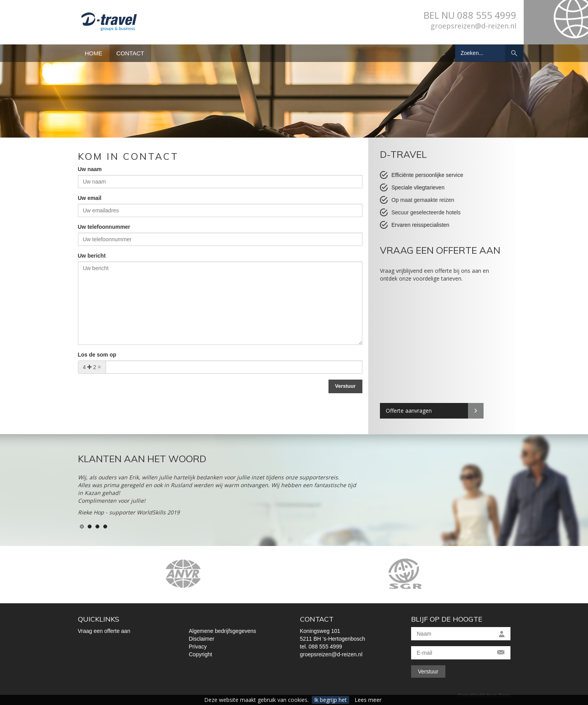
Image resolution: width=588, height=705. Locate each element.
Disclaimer (202, 639)
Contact (130, 53)
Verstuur (428, 671)
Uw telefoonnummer (104, 227)
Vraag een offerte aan (104, 631)
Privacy (198, 647)
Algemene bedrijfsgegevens (223, 631)
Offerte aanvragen (409, 411)
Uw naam (90, 169)
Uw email (90, 198)
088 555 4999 (487, 15)
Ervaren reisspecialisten (421, 225)
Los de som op (97, 355)
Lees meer (368, 700)
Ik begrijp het (330, 700)
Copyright (201, 654)
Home (94, 53)
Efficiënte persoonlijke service (427, 175)
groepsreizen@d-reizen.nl (473, 26)
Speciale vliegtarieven (418, 187)
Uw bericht (92, 256)
